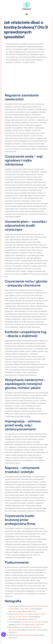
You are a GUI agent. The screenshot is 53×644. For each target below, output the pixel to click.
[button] (26, 14)
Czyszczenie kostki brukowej (33, 622)
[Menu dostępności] (4, 635)
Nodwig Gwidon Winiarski (25, 635)
